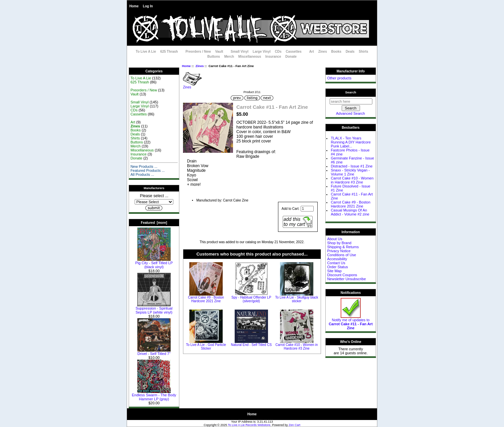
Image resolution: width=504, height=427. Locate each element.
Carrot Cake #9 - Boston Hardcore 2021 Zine (206, 299)
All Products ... (142, 174)
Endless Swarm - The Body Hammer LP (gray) (154, 395)
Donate (291, 57)
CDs (278, 52)
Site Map (334, 271)
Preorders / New (198, 52)
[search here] (351, 101)
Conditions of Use (341, 255)
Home (134, 6)
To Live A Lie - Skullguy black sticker (296, 299)
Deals (350, 52)
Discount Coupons (342, 275)
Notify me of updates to (351, 322)
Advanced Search (350, 113)
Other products (339, 78)
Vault (219, 52)
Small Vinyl (239, 52)
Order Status (337, 267)
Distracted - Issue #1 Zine (351, 166)
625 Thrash (169, 52)
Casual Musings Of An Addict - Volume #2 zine (350, 212)
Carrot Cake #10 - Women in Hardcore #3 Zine (296, 347)
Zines (199, 66)
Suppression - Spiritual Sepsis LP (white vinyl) (154, 309)
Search (351, 92)
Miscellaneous (250, 57)
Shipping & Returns (343, 247)
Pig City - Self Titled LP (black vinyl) (154, 263)
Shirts (363, 52)
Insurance (273, 57)
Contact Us (336, 263)
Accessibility (337, 259)
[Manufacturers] (154, 202)
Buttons (214, 57)
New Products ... (144, 166)
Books (336, 52)
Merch (229, 57)
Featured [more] (154, 223)
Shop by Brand (339, 243)
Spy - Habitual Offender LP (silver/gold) (251, 299)
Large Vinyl (262, 52)
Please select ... (154, 196)
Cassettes (293, 52)
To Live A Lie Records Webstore (249, 425)
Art (311, 52)
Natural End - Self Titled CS (251, 345)
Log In (148, 6)
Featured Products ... (147, 170)
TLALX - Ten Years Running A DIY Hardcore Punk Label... (351, 142)
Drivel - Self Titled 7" (154, 352)
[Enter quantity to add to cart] (307, 209)
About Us (334, 239)
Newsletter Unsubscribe (346, 279)
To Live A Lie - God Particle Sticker (206, 347)
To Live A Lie (146, 52)
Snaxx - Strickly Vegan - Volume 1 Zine (350, 172)
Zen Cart (294, 425)
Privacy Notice (339, 251)
